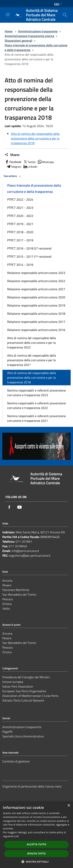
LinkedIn (30, 166)
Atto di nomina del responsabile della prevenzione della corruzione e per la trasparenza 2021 (32, 360)
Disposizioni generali (18, 41)
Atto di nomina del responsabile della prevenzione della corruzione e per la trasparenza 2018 (35, 138)
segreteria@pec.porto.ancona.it (30, 555)
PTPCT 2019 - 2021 (20, 224)
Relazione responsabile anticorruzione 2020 (36, 297)
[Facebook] (9, 507)
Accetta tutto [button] (36, 844)
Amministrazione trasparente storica (29, 36)
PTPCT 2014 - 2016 (20, 265)
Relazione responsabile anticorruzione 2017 (36, 322)
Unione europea (13, 682)
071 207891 (24, 541)
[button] (37, 862)
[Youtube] (19, 507)
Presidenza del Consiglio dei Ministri (26, 677)
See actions (13, 176)
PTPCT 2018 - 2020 (20, 232)
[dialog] (36, 835)
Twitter (29, 162)
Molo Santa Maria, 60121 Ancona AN (40, 532)
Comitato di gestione (16, 761)
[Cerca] (65, 15)
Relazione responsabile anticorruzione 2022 (36, 281)
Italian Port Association (18, 686)
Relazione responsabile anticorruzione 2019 (36, 305)
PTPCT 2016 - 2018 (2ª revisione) (29, 248)
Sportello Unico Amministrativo (23, 736)
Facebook (13, 162)
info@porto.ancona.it (25, 551)
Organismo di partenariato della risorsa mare (32, 786)
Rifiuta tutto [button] (36, 854)
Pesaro (7, 585)
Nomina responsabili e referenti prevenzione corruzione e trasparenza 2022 (36, 405)
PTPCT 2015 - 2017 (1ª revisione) (29, 256)
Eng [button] (58, 4)
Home (9, 31)
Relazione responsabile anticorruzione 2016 (36, 330)
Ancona (7, 580)
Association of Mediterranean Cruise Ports (30, 696)
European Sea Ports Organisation (24, 691)
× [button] (69, 806)
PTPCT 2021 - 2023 (20, 208)
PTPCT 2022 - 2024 (20, 199)
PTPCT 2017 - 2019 (20, 240)
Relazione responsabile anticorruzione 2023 (36, 273)
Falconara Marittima (16, 590)
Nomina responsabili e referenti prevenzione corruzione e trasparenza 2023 (36, 393)
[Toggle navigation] (8, 15)
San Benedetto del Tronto (19, 594)
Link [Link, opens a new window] (16, 836)
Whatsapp (46, 162)
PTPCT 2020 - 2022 (20, 216)
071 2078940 (18, 546)
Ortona (7, 604)
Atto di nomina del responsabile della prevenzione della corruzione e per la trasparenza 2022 (32, 343)
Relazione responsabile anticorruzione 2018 (36, 314)
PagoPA (7, 732)
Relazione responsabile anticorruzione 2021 (36, 289)
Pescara (7, 599)
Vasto (6, 608)
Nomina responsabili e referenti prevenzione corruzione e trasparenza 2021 (36, 418)
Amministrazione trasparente (38, 31)
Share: (12, 155)
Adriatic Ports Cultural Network (23, 700)
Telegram (14, 166)
